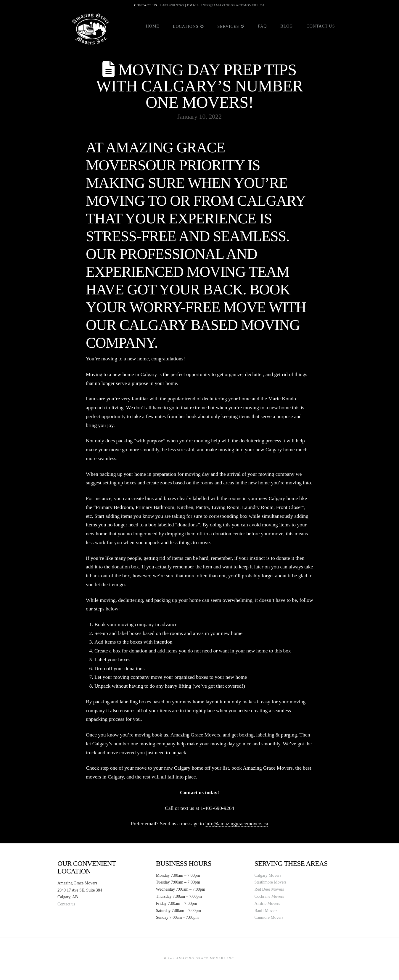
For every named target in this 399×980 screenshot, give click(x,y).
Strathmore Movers (271, 882)
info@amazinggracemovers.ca (233, 5)
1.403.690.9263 (172, 5)
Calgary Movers (268, 875)
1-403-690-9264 (217, 808)
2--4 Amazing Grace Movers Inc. (202, 958)
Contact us (66, 904)
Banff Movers (266, 911)
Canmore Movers (269, 917)
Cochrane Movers (269, 896)
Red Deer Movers (269, 889)
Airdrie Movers (267, 904)
